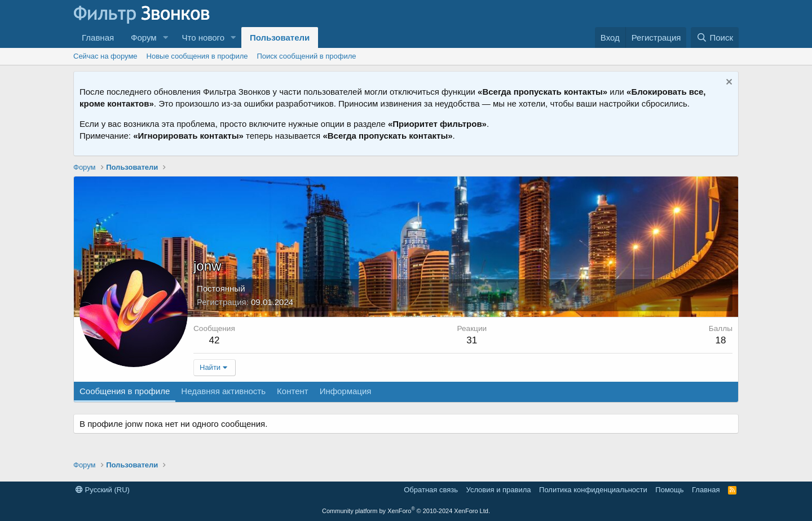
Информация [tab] (346, 391)
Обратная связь (431, 490)
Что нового (203, 37)
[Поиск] (715, 37)
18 (720, 340)
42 (214, 340)
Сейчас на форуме (105, 56)
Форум (144, 37)
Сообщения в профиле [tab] (125, 391)
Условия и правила (499, 490)
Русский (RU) (103, 490)
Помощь (669, 490)
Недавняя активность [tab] (223, 391)
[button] (166, 37)
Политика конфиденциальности (593, 490)
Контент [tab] (293, 391)
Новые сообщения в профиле (197, 56)
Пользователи (280, 37)
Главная (98, 37)
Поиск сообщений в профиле (306, 56)
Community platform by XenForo (406, 511)
